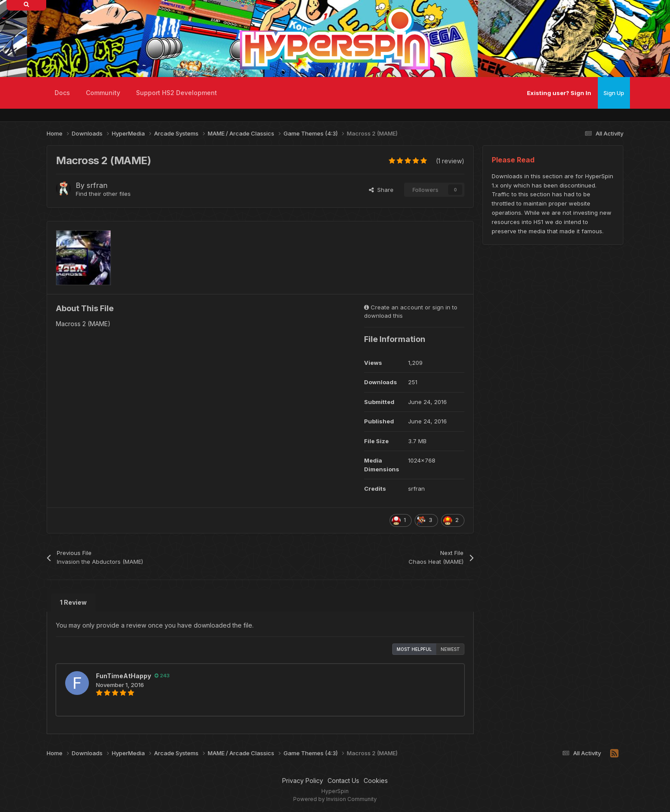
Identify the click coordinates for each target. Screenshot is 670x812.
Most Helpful (414, 649)
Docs (62, 93)
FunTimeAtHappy (123, 676)
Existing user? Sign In (559, 93)
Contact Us (343, 781)
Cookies (376, 781)
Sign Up (614, 93)
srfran (97, 185)
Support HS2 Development (177, 93)
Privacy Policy (303, 781)
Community (103, 93)
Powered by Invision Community (335, 799)
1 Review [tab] (73, 602)
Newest (450, 649)
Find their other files (103, 194)
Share (381, 190)
